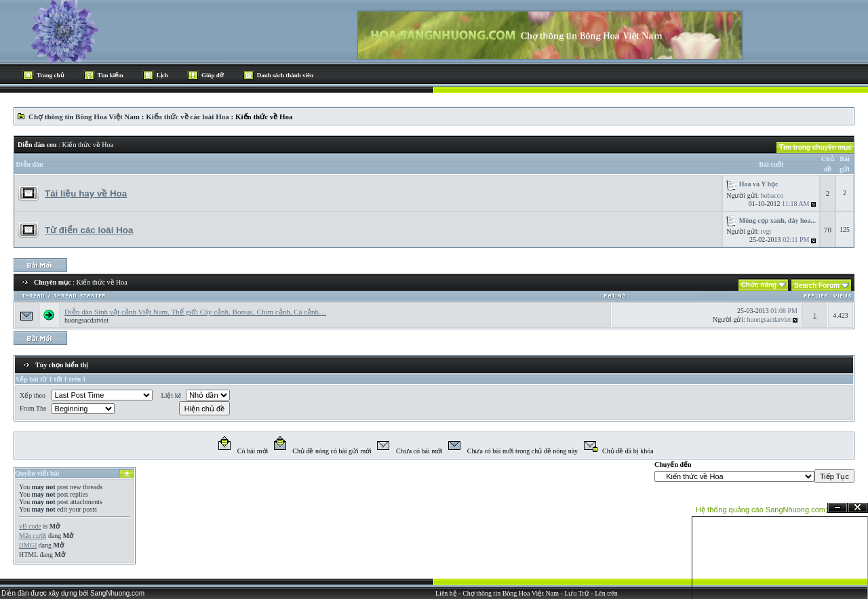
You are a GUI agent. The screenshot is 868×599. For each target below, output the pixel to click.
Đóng (858, 508)
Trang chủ (51, 75)
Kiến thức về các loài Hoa (188, 117)
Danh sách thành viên (285, 75)
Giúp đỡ (213, 75)
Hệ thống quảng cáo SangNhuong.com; (762, 510)
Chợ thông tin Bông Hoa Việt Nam (79, 117)
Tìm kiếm (111, 75)
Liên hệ (446, 593)
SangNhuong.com (117, 593)
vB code (30, 526)
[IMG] (28, 545)
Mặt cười (33, 536)
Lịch (162, 75)
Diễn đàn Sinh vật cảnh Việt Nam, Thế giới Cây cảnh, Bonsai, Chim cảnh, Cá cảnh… (195, 312)
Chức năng (759, 285)
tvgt (766, 231)
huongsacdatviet (86, 320)
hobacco (772, 195)
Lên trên (606, 593)
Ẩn (837, 508)
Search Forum (817, 286)
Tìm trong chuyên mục (815, 147)
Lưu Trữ (577, 593)
